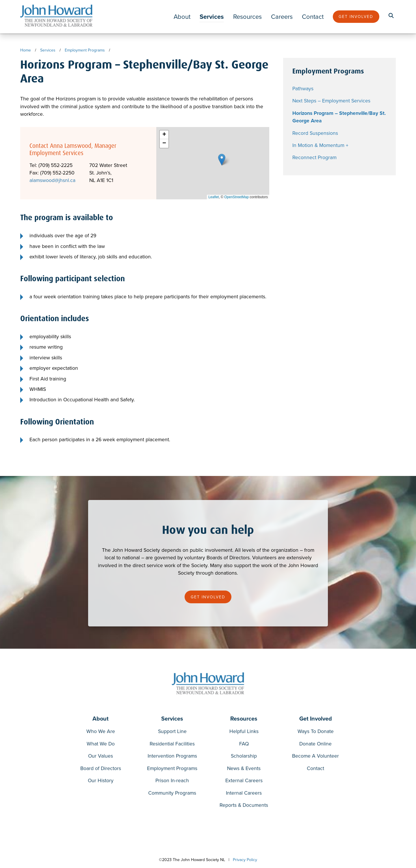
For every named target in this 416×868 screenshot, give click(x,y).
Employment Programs (85, 50)
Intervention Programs (172, 757)
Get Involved (356, 17)
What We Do (101, 745)
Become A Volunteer (315, 757)
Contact (313, 17)
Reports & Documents (244, 806)
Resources (247, 17)
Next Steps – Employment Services (331, 101)
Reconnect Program (314, 157)
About (182, 17)
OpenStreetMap (236, 197)
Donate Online (315, 745)
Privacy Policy (245, 860)
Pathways (303, 89)
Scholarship (244, 757)
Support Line (172, 732)
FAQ (244, 745)
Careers (282, 17)
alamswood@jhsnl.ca (52, 180)
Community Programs (172, 794)
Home (26, 50)
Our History (101, 781)
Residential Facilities (172, 745)
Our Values (101, 757)
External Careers (244, 781)
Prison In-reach (172, 781)
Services (212, 17)
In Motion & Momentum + (320, 145)
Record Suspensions (315, 133)
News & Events (244, 769)
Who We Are (101, 732)
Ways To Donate (316, 732)
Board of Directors (101, 769)
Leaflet (213, 197)
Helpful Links (244, 732)
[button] (222, 160)
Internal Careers (244, 794)
